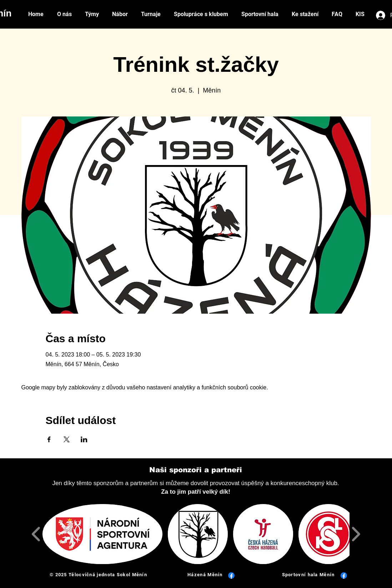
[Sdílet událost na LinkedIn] (84, 439)
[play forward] (356, 534)
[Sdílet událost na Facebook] (49, 439)
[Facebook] (231, 575)
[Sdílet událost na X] (67, 439)
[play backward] (36, 534)
